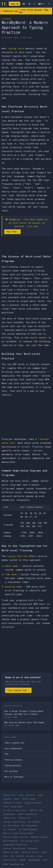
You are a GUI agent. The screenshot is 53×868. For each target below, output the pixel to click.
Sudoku (23, 860)
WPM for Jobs (36, 810)
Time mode (11, 574)
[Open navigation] (24, 4)
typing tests (16, 48)
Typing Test (9, 795)
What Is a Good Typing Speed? (18, 833)
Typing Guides (28, 799)
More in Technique (14, 777)
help (5, 856)
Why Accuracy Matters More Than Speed (24, 722)
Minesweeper (34, 860)
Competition (9, 818)
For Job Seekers (11, 826)
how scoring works (30, 841)
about (44, 852)
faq (12, 856)
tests (21, 795)
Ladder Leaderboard (27, 814)
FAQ (6, 754)
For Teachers (10, 829)
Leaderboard (9, 814)
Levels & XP (24, 818)
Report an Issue (11, 852)
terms (40, 856)
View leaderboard (13, 748)
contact (20, 856)
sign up (15, 4)
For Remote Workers (28, 829)
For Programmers (30, 826)
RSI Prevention (11, 841)
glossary (7, 799)
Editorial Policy (30, 852)
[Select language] (42, 4)
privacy (30, 856)
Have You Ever (10, 860)
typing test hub (17, 556)
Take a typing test (14, 743)
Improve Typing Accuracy (16, 837)
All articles (11, 771)
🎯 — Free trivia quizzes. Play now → (24, 11)
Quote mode (12, 566)
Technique (7, 19)
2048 (45, 860)
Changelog (33, 848)
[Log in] (49, 4)
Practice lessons (13, 760)
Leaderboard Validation (15, 845)
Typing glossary (13, 765)
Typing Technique (33, 803)
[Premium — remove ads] (29, 4)
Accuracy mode (13, 587)
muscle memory (39, 337)
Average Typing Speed (14, 822)
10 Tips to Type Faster (15, 810)
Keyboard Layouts (39, 837)
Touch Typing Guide (13, 806)
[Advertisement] (26, 417)
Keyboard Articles (12, 803)
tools (40, 795)
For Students (34, 822)
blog (17, 799)
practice (30, 795)
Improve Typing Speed (14, 848)
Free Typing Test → (18, 690)
